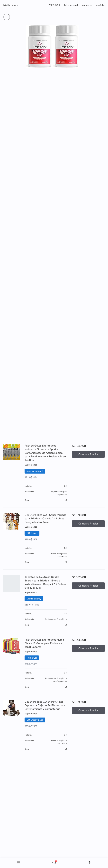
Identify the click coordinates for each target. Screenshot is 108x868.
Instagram (87, 5)
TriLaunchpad (71, 5)
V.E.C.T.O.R (55, 5)
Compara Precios (88, 454)
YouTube (100, 5)
